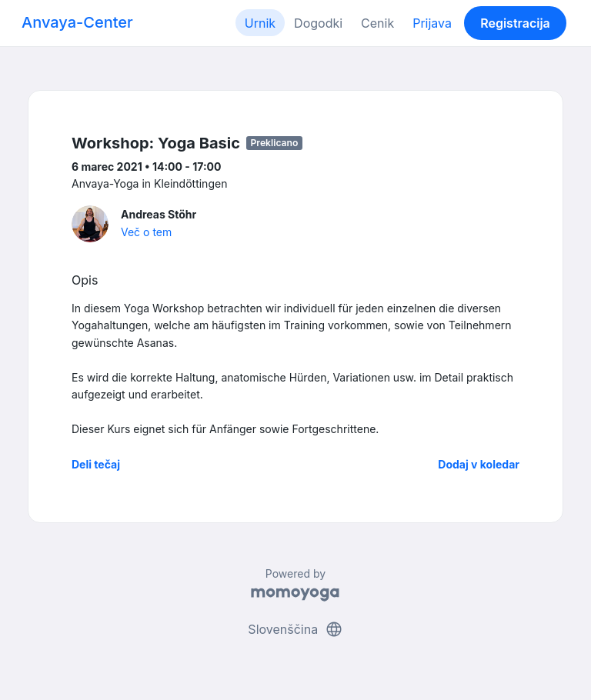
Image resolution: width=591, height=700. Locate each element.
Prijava (432, 23)
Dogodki (318, 23)
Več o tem (146, 232)
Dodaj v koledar (479, 464)
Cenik (377, 23)
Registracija (515, 23)
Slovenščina (295, 629)
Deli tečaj (96, 464)
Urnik (260, 23)
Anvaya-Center (77, 22)
